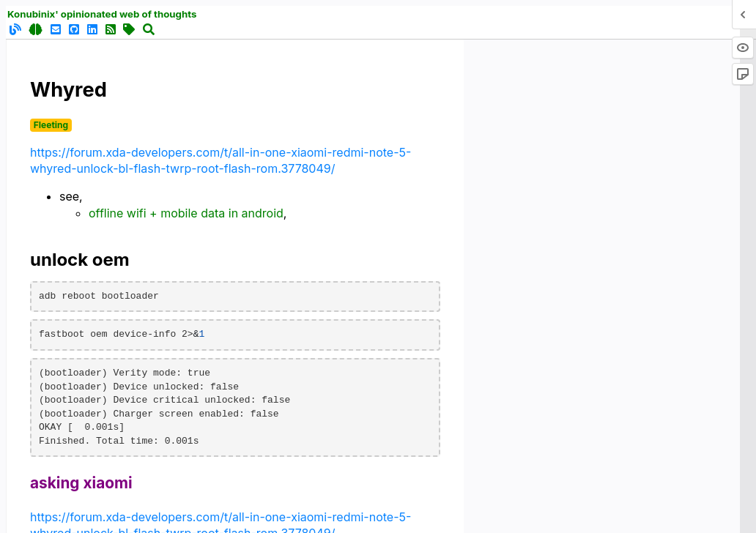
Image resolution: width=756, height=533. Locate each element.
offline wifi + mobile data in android (186, 213)
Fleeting (51, 125)
